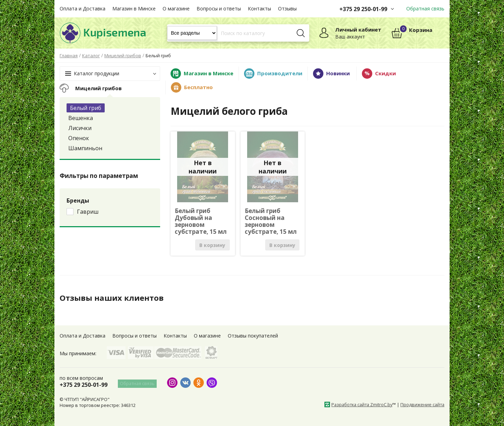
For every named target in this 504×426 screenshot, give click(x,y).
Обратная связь (425, 8)
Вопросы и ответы (219, 8)
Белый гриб (86, 108)
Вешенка (81, 118)
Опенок (79, 138)
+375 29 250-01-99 (363, 9)
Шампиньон (85, 148)
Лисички (80, 128)
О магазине (176, 8)
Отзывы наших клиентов (115, 298)
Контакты (259, 8)
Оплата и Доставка (82, 8)
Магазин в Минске (134, 8)
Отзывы (287, 8)
